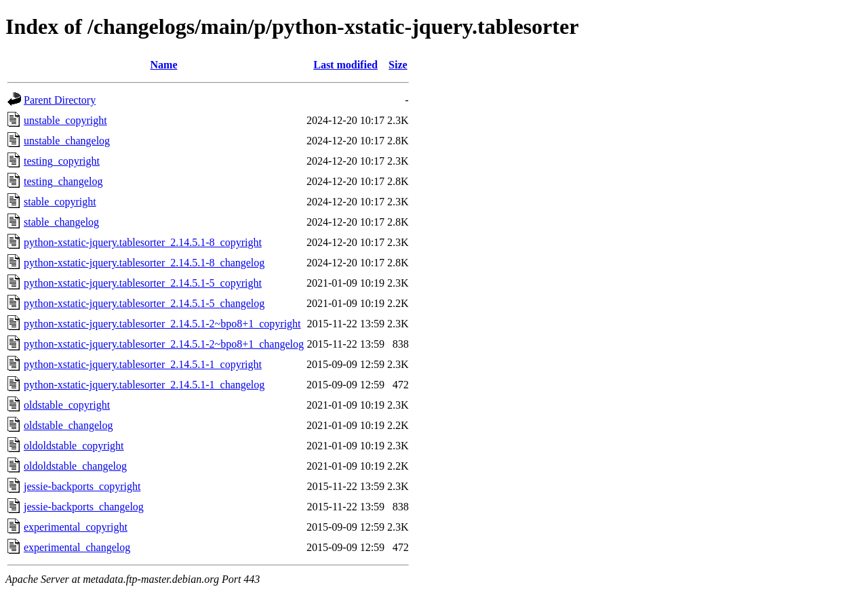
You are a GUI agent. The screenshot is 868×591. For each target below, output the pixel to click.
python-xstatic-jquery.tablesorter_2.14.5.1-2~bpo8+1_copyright (162, 324)
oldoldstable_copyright (74, 446)
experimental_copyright (76, 527)
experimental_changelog (77, 547)
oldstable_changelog (68, 425)
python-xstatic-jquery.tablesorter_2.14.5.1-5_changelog (144, 303)
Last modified (346, 65)
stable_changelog (61, 222)
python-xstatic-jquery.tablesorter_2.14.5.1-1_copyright (143, 364)
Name (164, 65)
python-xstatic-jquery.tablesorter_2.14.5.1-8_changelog (144, 263)
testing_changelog (63, 181)
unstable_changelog (67, 141)
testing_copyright (62, 161)
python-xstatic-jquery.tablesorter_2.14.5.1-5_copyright (143, 283)
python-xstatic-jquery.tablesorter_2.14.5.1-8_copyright (143, 242)
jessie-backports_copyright (82, 486)
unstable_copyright (65, 120)
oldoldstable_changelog (75, 466)
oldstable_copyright (67, 405)
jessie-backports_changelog (84, 507)
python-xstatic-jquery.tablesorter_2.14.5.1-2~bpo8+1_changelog (164, 344)
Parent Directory (60, 100)
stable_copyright (60, 202)
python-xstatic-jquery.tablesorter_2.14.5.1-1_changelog (144, 385)
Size (398, 65)
